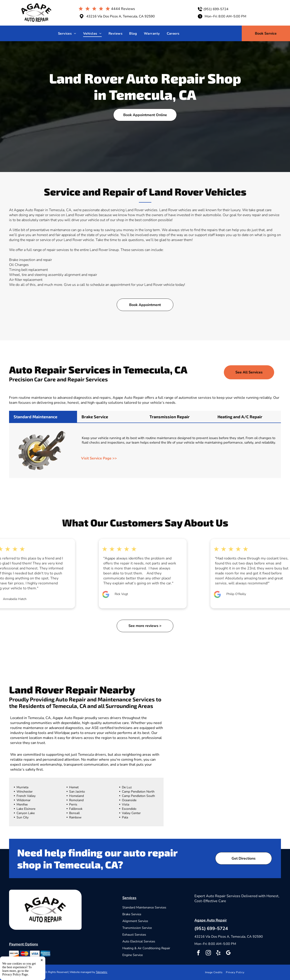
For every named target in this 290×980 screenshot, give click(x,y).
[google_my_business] (228, 953)
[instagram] (208, 953)
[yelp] (218, 953)
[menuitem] (67, 33)
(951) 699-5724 (216, 9)
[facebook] (198, 953)
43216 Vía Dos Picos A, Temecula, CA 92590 (121, 16)
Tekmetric (102, 972)
